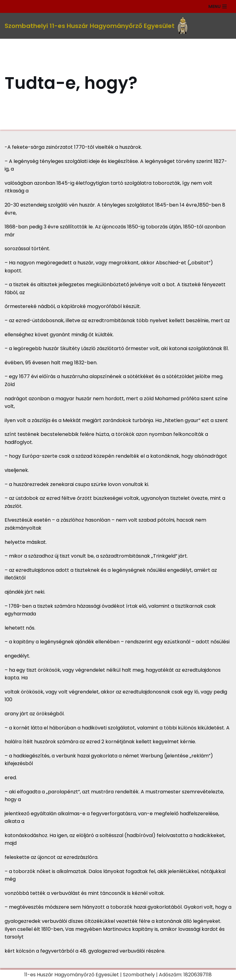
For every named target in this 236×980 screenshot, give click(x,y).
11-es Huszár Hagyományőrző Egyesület (72, 975)
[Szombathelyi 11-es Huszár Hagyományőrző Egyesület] (96, 26)
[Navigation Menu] (218, 6)
